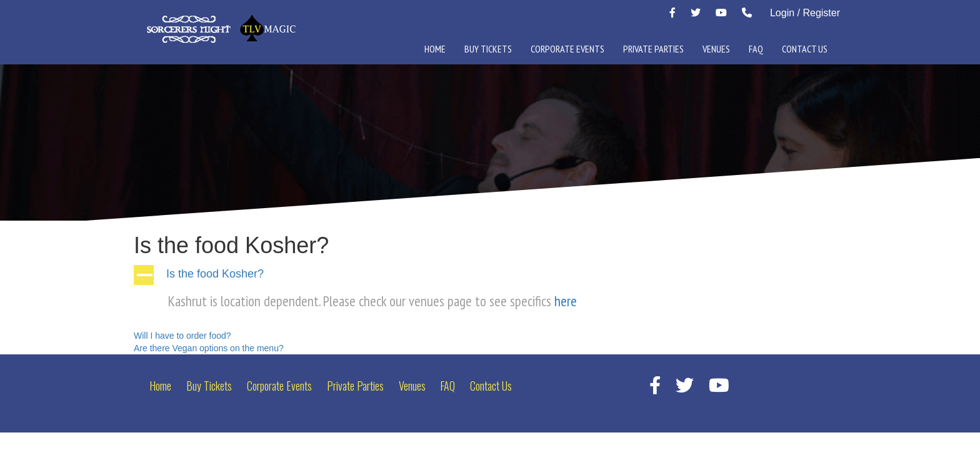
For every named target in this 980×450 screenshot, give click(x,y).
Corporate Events (567, 49)
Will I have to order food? (182, 336)
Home (435, 49)
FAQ (756, 49)
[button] (490, 275)
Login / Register (805, 13)
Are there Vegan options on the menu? (209, 348)
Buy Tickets (488, 49)
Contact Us (805, 49)
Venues (716, 49)
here (567, 301)
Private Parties (653, 49)
